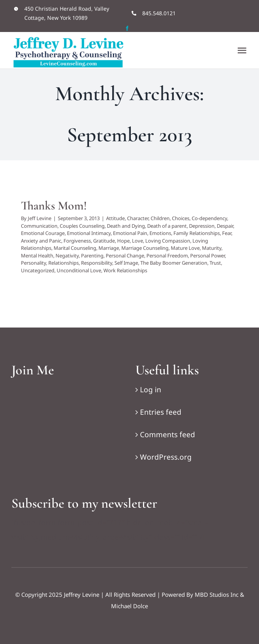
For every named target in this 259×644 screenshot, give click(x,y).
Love (137, 241)
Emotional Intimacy (89, 233)
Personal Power (207, 256)
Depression (202, 226)
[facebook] (127, 28)
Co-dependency (209, 218)
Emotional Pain (130, 233)
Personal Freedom (167, 256)
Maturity (212, 248)
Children (160, 218)
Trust (215, 263)
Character (138, 218)
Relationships (64, 263)
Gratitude (104, 241)
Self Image (126, 263)
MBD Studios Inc (217, 594)
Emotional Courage (43, 233)
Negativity (67, 256)
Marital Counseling (75, 248)
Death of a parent (167, 226)
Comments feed (168, 435)
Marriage (109, 248)
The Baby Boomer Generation (174, 263)
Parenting (92, 256)
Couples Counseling (82, 226)
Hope (123, 241)
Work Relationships (125, 270)
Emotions (160, 233)
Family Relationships (197, 233)
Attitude (115, 218)
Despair (225, 226)
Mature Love (185, 248)
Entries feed (161, 412)
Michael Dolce (129, 606)
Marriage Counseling (145, 248)
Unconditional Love (79, 270)
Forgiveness (77, 241)
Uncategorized (38, 270)
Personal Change (125, 256)
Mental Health (37, 256)
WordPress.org (166, 457)
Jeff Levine (40, 218)
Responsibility (97, 263)
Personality (33, 263)
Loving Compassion (168, 241)
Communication (39, 226)
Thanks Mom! (54, 205)
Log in (151, 390)
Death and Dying (126, 226)
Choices (181, 218)
